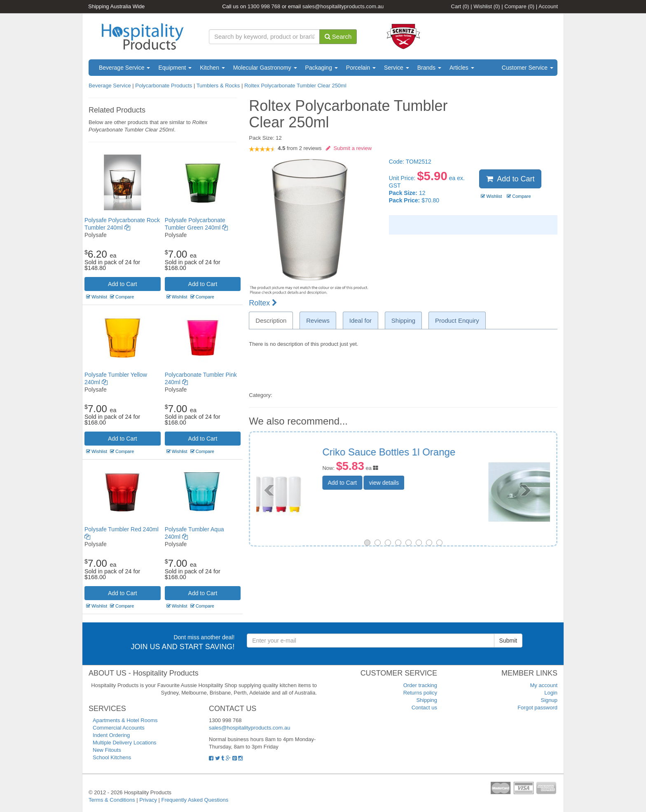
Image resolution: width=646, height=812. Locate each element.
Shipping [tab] (403, 320)
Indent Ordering (111, 735)
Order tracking (420, 685)
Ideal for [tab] (360, 320)
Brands (429, 68)
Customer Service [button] (528, 68)
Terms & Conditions (112, 800)
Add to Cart (123, 284)
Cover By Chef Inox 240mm (445, 452)
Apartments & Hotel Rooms (125, 720)
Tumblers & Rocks (218, 86)
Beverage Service (124, 68)
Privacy (148, 800)
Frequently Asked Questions (195, 800)
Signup (549, 700)
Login (551, 693)
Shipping (427, 700)
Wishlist (487, 6)
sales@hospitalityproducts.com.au (343, 6)
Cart (460, 6)
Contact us (424, 708)
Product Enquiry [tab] (457, 320)
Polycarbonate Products (164, 86)
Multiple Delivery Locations (125, 743)
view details (445, 492)
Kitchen (212, 68)
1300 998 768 (264, 6)
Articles (462, 68)
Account (548, 6)
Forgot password (537, 708)
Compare (519, 6)
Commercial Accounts (119, 728)
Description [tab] (271, 320)
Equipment (175, 68)
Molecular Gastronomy (265, 68)
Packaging (322, 68)
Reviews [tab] (318, 320)
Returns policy (420, 693)
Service (397, 68)
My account (544, 685)
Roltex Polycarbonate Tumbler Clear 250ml (295, 86)
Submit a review (349, 148)
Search (338, 36)
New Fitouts (107, 750)
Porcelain (361, 68)
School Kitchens (112, 757)
